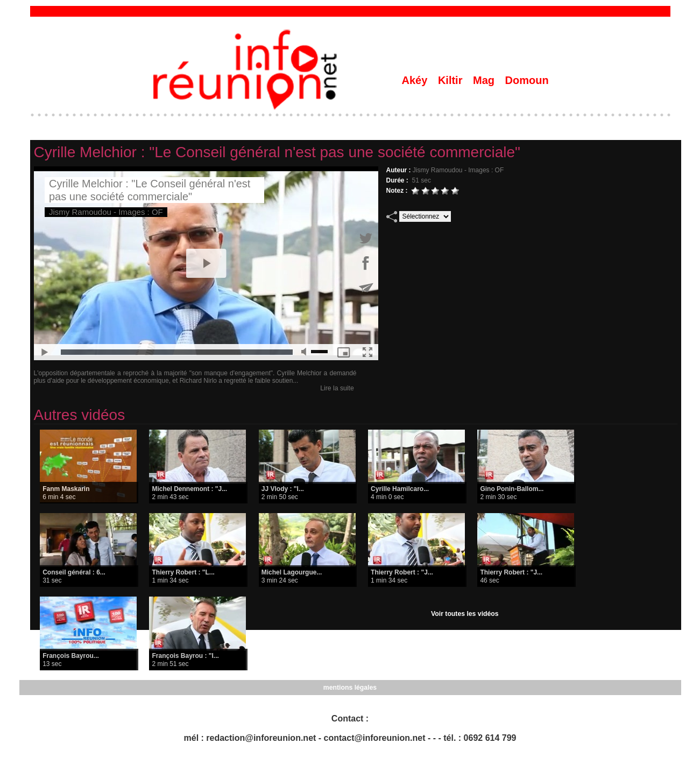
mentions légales (350, 688)
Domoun (527, 80)
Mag (485, 80)
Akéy (416, 80)
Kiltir (452, 80)
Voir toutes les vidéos (465, 614)
